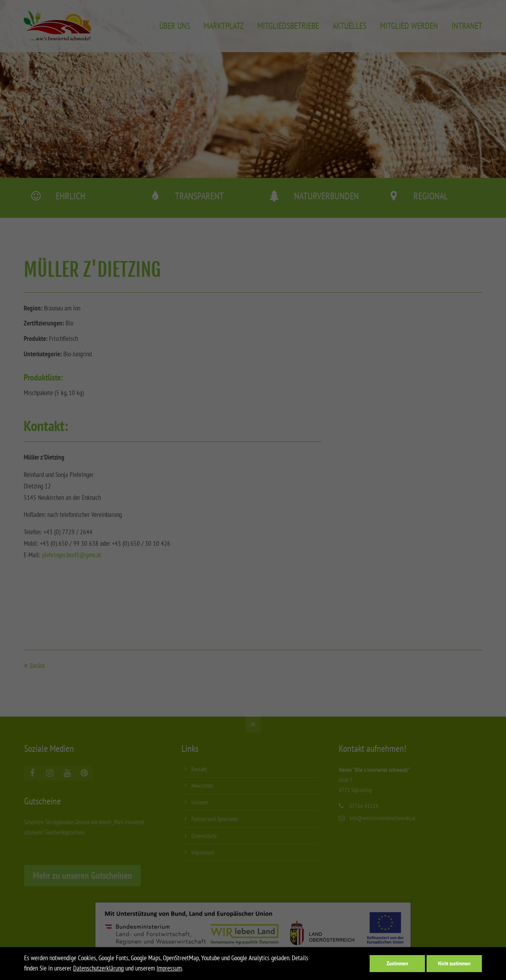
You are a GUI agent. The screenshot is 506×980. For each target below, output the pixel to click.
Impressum (169, 968)
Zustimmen (397, 963)
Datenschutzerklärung (98, 968)
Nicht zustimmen (454, 963)
